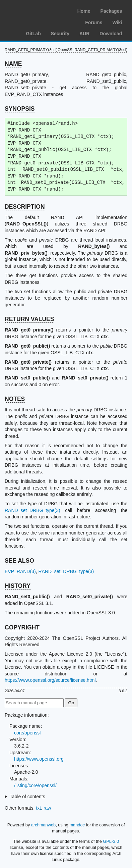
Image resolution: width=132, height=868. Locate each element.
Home (84, 11)
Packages (111, 11)
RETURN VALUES (29, 319)
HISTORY (18, 586)
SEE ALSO (19, 561)
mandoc (77, 825)
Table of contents (27, 797)
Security (60, 34)
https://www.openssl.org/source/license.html (50, 680)
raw (47, 808)
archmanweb (43, 825)
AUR (84, 34)
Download (111, 34)
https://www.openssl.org (39, 759)
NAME (13, 64)
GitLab (33, 34)
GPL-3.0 (111, 841)
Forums (94, 22)
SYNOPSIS (20, 109)
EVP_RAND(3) (20, 571)
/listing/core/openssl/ (35, 785)
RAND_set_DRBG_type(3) (32, 510)
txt (38, 808)
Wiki (117, 22)
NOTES (15, 399)
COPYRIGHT (22, 627)
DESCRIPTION (25, 207)
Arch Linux (37, 10)
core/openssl (27, 733)
